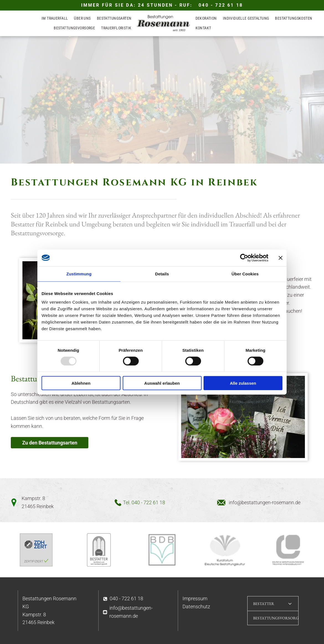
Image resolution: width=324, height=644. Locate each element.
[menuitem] (55, 19)
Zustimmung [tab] (79, 274)
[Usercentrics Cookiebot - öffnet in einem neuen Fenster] (244, 258)
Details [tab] (162, 274)
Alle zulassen (243, 383)
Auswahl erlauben (162, 383)
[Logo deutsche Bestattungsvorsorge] (288, 550)
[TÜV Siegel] (36, 550)
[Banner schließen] (281, 258)
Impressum (195, 598)
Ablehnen (81, 383)
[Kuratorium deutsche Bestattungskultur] (225, 550)
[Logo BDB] (162, 550)
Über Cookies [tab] (245, 274)
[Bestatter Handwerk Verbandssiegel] (99, 550)
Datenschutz (196, 607)
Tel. (127, 502)
